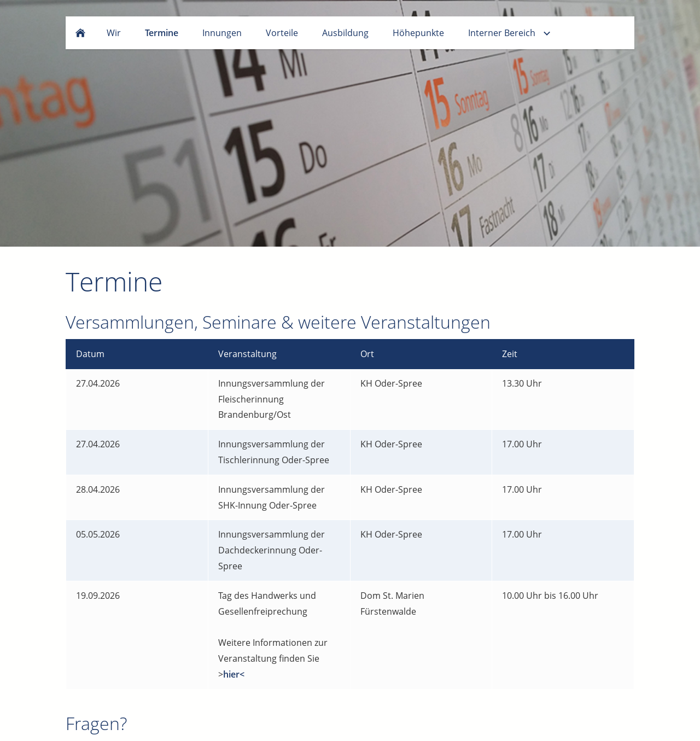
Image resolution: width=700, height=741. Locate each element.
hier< (234, 674)
